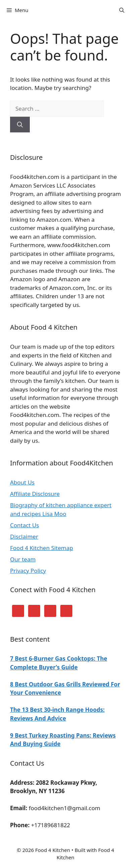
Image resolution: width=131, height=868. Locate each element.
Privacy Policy (28, 571)
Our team (23, 559)
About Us (22, 482)
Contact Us (25, 525)
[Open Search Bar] (122, 10)
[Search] (20, 125)
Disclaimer (24, 536)
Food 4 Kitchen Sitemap (42, 548)
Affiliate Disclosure (35, 494)
